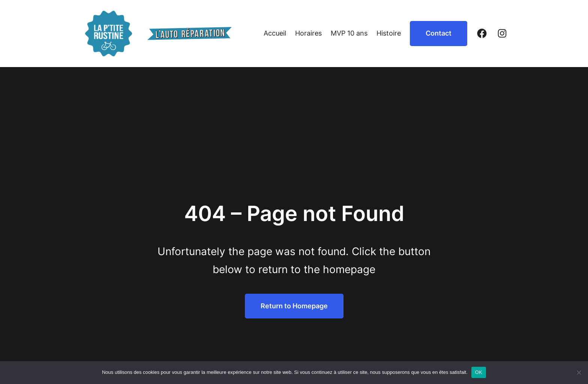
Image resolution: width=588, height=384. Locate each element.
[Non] (579, 372)
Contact (439, 33)
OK (479, 372)
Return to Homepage (294, 306)
